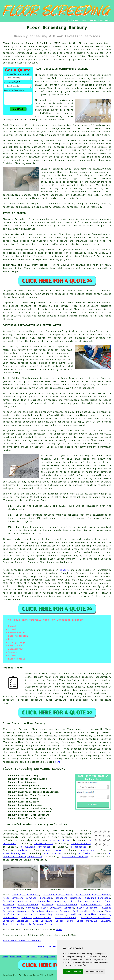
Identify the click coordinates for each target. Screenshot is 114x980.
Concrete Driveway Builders (38, 924)
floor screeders (101, 583)
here (58, 762)
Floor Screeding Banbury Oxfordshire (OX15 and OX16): (40, 43)
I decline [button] (78, 971)
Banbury (64, 570)
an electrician (44, 844)
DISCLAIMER (105, 20)
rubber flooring (81, 844)
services (71, 593)
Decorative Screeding (52, 901)
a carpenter (79, 847)
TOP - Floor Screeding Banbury (22, 941)
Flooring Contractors (25, 895)
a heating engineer (15, 854)
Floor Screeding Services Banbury (34, 769)
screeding (54, 590)
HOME (68, 20)
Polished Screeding (83, 914)
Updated (34, 957)
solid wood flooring (75, 857)
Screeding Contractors (18, 901)
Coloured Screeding (98, 898)
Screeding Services (58, 911)
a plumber (85, 854)
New (27, 957)
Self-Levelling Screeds (58, 895)
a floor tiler (53, 854)
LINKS (76, 20)
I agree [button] (67, 971)
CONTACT (93, 20)
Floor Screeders (28, 905)
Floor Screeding (91, 905)
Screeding (46, 898)
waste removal (54, 850)
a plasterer (88, 850)
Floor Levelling (41, 914)
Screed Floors (65, 921)
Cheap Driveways (87, 921)
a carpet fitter (60, 840)
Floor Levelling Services (93, 895)
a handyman (21, 850)
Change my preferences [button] (94, 971)
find (13, 729)
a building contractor (36, 847)
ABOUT (84, 20)
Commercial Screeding (30, 911)
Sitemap (5, 957)
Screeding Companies (68, 898)
